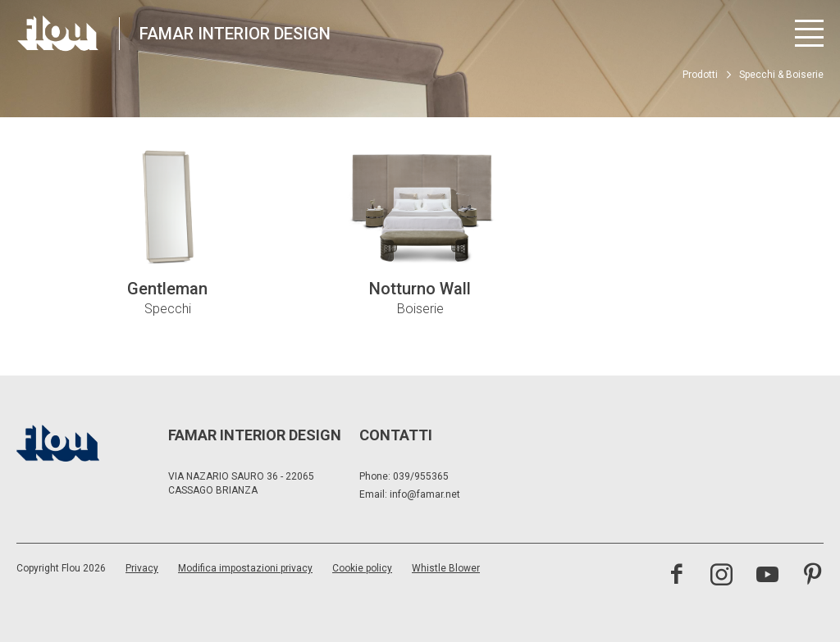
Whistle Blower (446, 568)
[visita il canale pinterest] (813, 576)
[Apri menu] (809, 33)
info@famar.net (425, 494)
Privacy (142, 568)
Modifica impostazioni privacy (245, 568)
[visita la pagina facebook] (676, 576)
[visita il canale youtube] (767, 576)
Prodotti (700, 75)
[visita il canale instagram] (721, 576)
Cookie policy (362, 568)
